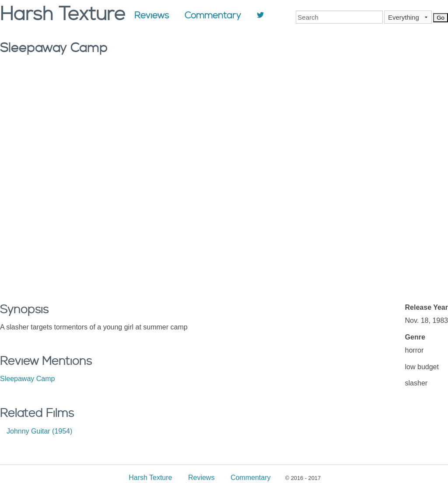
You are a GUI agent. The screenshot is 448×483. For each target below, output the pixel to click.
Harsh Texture (150, 478)
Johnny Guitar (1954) (39, 431)
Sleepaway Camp (27, 379)
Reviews (152, 16)
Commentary (213, 16)
